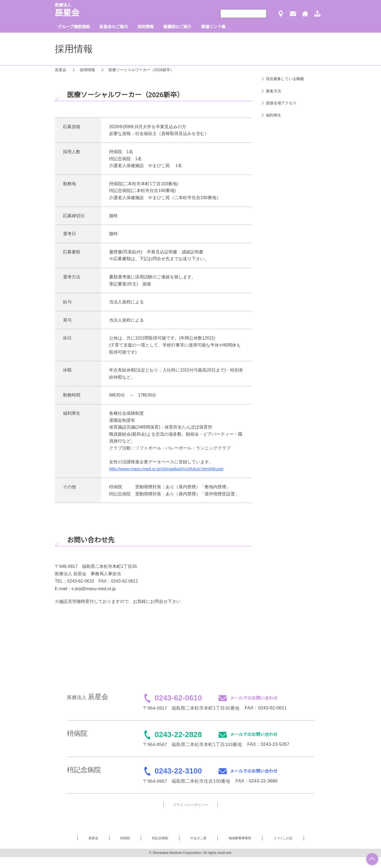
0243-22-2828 (178, 735)
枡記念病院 (160, 838)
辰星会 (61, 70)
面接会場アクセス (281, 103)
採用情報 (87, 70)
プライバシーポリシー (190, 805)
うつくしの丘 (283, 838)
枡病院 (125, 838)
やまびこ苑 (198, 838)
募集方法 (274, 91)
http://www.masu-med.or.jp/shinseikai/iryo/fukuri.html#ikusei (166, 469)
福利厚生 (274, 115)
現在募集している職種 (285, 79)
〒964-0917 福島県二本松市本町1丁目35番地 (191, 708)
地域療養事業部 (240, 838)
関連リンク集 (213, 27)
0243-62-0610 (178, 698)
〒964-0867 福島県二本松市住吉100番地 (187, 781)
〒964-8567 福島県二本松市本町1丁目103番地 (193, 745)
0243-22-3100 (178, 771)
